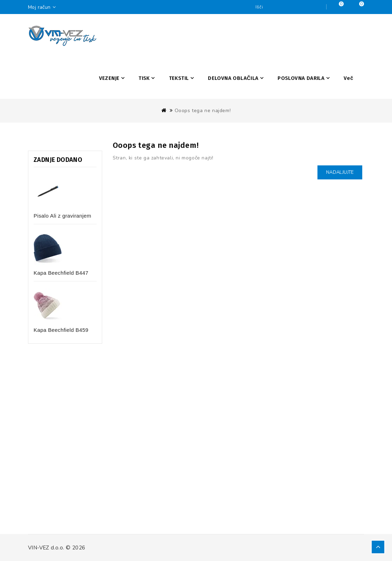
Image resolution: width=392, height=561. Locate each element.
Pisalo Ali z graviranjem (62, 216)
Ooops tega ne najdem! (203, 111)
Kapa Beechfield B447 (61, 273)
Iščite (319, 7)
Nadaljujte (340, 172)
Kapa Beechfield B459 (61, 330)
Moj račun (44, 7)
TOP (378, 547)
